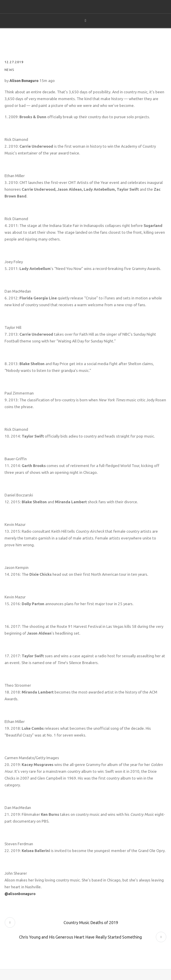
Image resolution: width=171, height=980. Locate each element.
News (9, 70)
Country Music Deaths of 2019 (91, 922)
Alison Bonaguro (24, 81)
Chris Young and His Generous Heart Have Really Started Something (80, 937)
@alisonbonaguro (20, 894)
